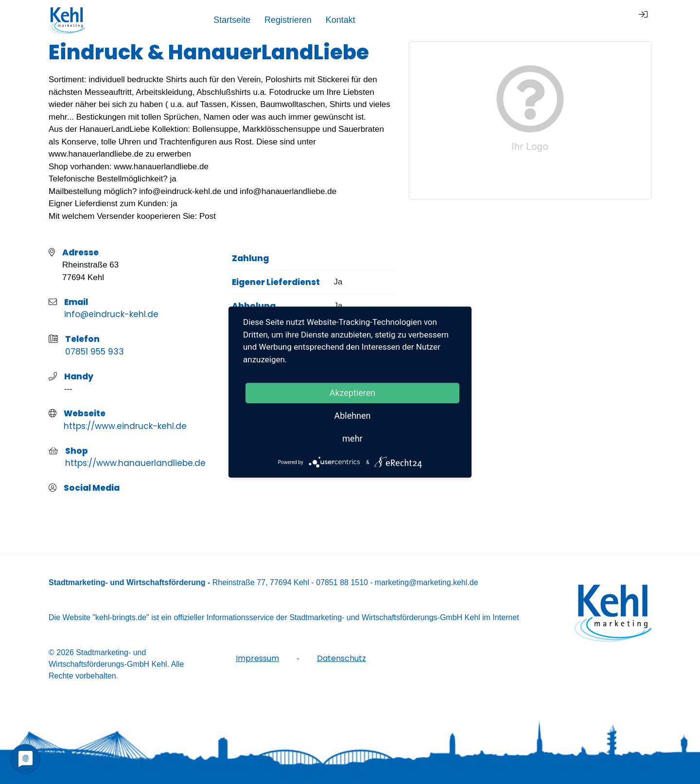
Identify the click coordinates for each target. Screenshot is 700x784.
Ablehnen (352, 416)
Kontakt (598, 20)
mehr (352, 438)
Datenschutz (341, 658)
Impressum (257, 658)
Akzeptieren (353, 393)
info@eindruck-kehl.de (111, 314)
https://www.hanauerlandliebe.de (135, 463)
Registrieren (545, 20)
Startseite (489, 20)
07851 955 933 (95, 352)
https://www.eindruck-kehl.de (125, 426)
